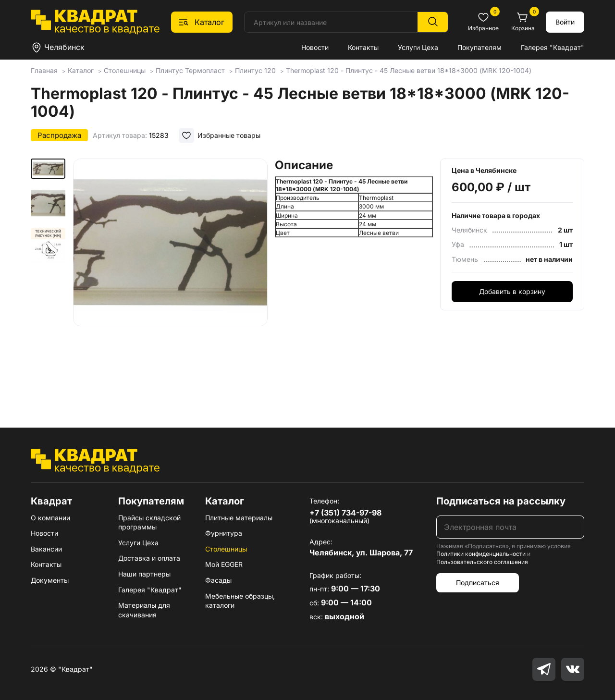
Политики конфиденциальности (481, 554)
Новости (315, 47)
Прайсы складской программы (149, 522)
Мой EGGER (224, 564)
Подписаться (478, 583)
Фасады (218, 580)
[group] (170, 279)
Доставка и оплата (149, 558)
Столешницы (226, 549)
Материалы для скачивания (144, 610)
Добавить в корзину (512, 291)
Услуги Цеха (418, 47)
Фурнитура (224, 533)
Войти (565, 22)
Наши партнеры (144, 574)
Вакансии (46, 549)
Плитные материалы (239, 518)
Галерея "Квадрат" (553, 47)
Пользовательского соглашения (482, 562)
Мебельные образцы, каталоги (240, 601)
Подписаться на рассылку (501, 501)
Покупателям (480, 47)
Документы (50, 580)
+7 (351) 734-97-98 (345, 513)
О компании (50, 518)
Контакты (363, 47)
